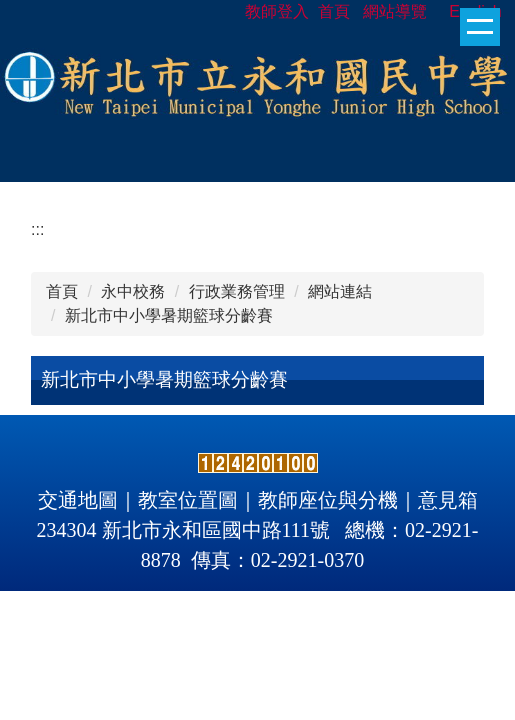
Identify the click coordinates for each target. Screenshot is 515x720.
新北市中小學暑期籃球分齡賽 (169, 315)
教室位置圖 (188, 500)
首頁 (62, 291)
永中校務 (133, 291)
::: (37, 229)
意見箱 (448, 500)
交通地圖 (78, 500)
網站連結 (340, 291)
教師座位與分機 (328, 500)
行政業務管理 (237, 291)
